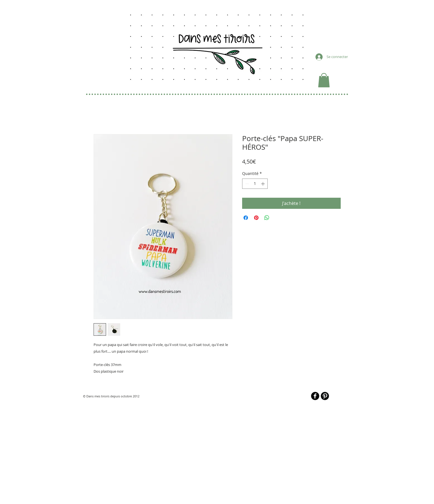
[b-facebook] (315, 396)
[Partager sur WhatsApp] (267, 218)
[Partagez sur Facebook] (246, 218)
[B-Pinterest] (325, 396)
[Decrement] (246, 184)
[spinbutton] (255, 184)
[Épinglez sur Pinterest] (256, 218)
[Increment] (263, 184)
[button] (324, 80)
